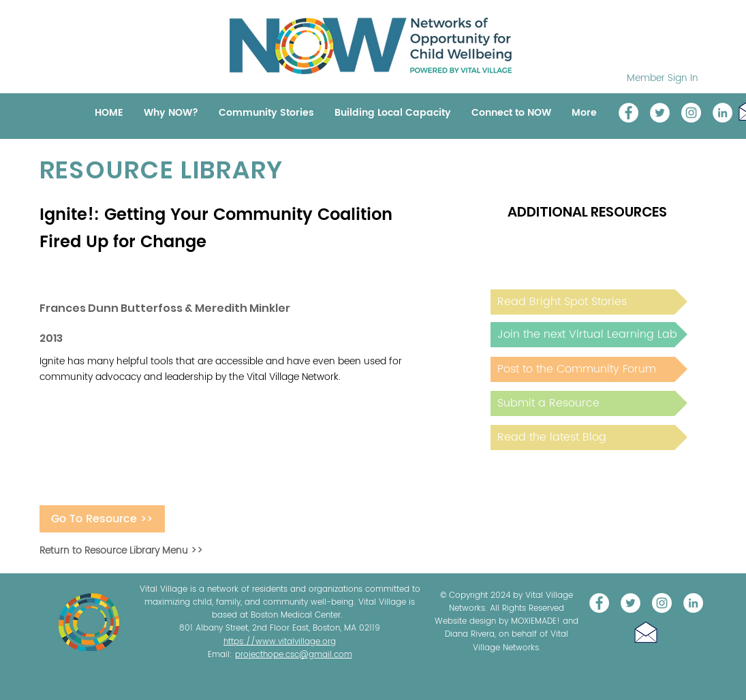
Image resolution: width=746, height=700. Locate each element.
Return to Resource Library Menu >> (121, 551)
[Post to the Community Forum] (589, 369)
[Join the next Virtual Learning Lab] (589, 335)
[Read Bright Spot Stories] (589, 302)
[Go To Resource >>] (102, 519)
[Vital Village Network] (628, 113)
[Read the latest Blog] (589, 437)
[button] (646, 632)
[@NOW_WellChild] (660, 113)
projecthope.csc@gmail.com (294, 655)
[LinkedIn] (722, 113)
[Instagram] (691, 113)
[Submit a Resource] (589, 403)
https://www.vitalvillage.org (280, 642)
